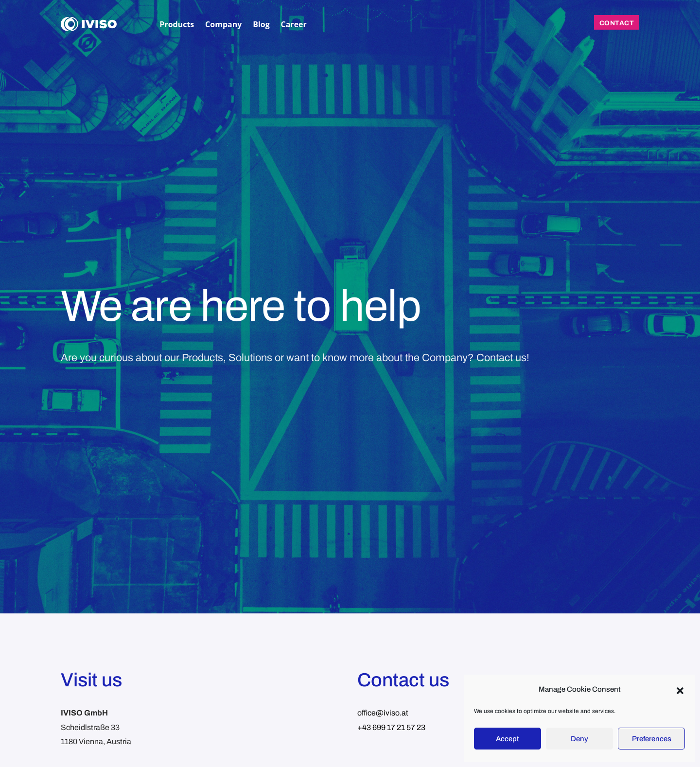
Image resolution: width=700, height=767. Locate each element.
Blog (261, 24)
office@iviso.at (383, 713)
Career (294, 24)
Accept (507, 739)
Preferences (652, 739)
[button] (680, 690)
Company (223, 24)
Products (177, 24)
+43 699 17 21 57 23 (391, 727)
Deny (579, 739)
